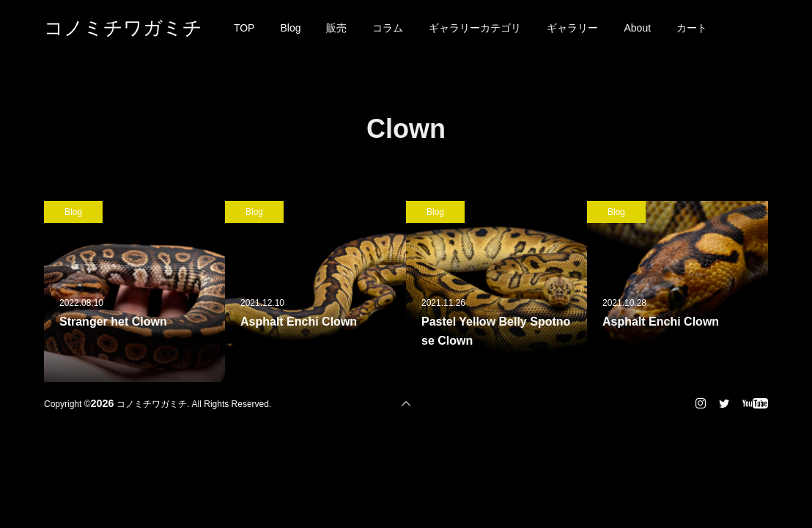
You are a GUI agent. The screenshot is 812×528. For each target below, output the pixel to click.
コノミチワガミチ (123, 28)
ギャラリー (572, 28)
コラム (388, 28)
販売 (336, 28)
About (637, 28)
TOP (244, 28)
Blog (290, 28)
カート (692, 28)
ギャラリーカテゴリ (475, 28)
